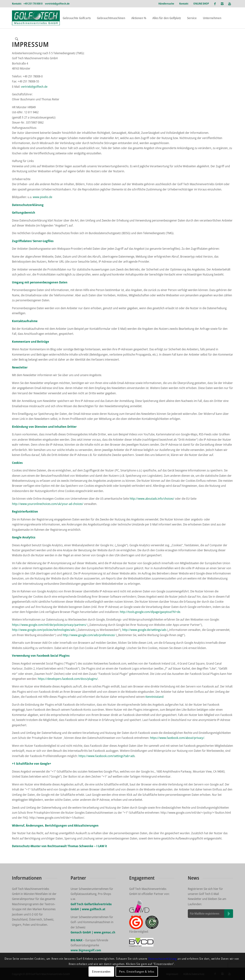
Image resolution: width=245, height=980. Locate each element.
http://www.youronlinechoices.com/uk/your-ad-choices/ (48, 504)
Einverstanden (101, 972)
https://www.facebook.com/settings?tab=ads (107, 756)
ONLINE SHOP (201, 3)
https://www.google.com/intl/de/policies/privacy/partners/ (49, 625)
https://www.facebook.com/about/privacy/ (177, 738)
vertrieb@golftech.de (57, 3)
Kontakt (184, 3)
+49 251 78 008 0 (33, 3)
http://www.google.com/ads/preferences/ (89, 635)
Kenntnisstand (154, 697)
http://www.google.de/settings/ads (144, 630)
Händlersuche (166, 3)
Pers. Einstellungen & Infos (137, 972)
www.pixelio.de (42, 197)
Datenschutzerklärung (163, 959)
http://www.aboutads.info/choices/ (152, 498)
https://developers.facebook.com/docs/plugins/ (68, 679)
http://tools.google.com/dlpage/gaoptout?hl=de (150, 612)
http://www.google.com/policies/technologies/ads (43, 630)
